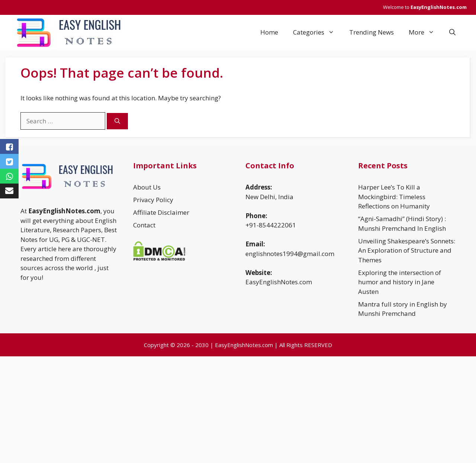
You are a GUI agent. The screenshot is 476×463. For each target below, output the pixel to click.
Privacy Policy (153, 200)
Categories (317, 32)
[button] (452, 32)
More (425, 32)
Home (269, 32)
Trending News (372, 32)
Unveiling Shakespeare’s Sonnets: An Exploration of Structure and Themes (407, 250)
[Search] (117, 121)
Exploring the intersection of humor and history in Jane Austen (400, 282)
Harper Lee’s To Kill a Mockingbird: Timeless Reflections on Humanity (394, 197)
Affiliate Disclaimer (161, 212)
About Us (147, 187)
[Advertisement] (223, 408)
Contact (144, 225)
